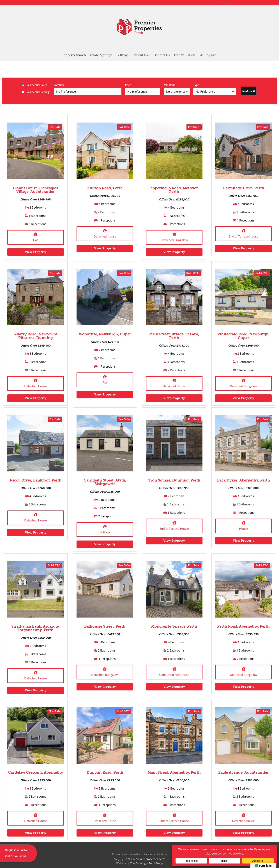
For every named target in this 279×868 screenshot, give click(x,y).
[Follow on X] (225, 3)
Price (128, 85)
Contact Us (162, 55)
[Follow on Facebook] (218, 3)
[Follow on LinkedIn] (229, 3)
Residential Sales (34, 85)
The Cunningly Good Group (147, 863)
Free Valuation (185, 55)
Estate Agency (101, 55)
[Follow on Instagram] (222, 3)
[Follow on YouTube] (232, 3)
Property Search (74, 55)
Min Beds (170, 85)
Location (59, 85)
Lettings (123, 55)
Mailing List (208, 55)
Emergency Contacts (155, 854)
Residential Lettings (36, 92)
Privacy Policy (120, 854)
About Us (142, 55)
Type (196, 85)
